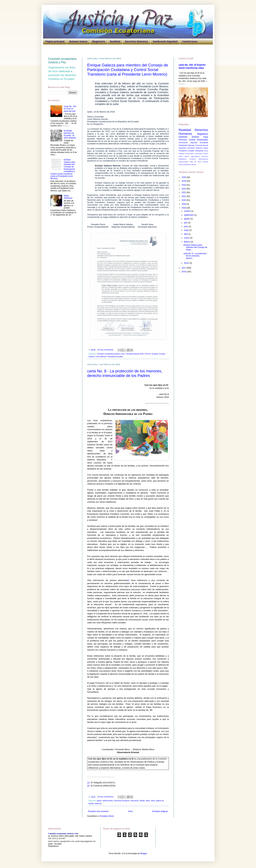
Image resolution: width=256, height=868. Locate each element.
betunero (205, 156)
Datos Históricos (68, 197)
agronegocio (195, 156)
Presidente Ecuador (115, 357)
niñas (148, 801)
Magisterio (99, 41)
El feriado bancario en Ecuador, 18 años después (70, 134)
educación (135, 801)
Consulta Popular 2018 (135, 354)
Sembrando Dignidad (165, 41)
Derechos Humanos (136, 41)
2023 (184, 189)
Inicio (130, 811)
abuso (99, 801)
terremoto (191, 148)
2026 (184, 177)
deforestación (203, 159)
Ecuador (155, 354)
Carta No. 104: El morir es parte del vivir (70, 109)
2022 (184, 192)
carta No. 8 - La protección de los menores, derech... (195, 256)
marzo (187, 238)
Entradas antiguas (160, 811)
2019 (184, 204)
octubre (188, 211)
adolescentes (108, 801)
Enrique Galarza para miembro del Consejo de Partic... (195, 247)
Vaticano (191, 145)
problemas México (190, 164)
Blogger (144, 853)
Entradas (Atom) (107, 816)
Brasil (206, 151)
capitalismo (183, 159)
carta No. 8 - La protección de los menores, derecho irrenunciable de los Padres (125, 373)
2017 (184, 268)
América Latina (202, 148)
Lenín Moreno (101, 357)
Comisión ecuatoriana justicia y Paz (111, 354)
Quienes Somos (78, 41)
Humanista (198, 154)
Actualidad (204, 143)
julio (186, 223)
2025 (184, 181)
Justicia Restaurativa (198, 140)
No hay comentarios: (106, 350)
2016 (184, 272)
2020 (184, 200)
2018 (184, 208)
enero (187, 263)
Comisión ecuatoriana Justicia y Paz (62, 60)
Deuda (205, 145)
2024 (184, 185)
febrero (187, 242)
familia (142, 801)
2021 (184, 196)
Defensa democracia (186, 154)
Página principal (55, 41)
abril (186, 234)
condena (193, 159)
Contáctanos (190, 41)
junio (186, 226)
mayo (187, 230)
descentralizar (184, 162)
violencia (98, 804)
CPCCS (148, 354)
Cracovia (199, 145)
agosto (187, 219)
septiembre (189, 215)
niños (153, 801)
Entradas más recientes (98, 811)
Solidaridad (183, 145)
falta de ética (196, 162)
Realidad (115, 41)
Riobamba (199, 151)
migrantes (182, 148)
